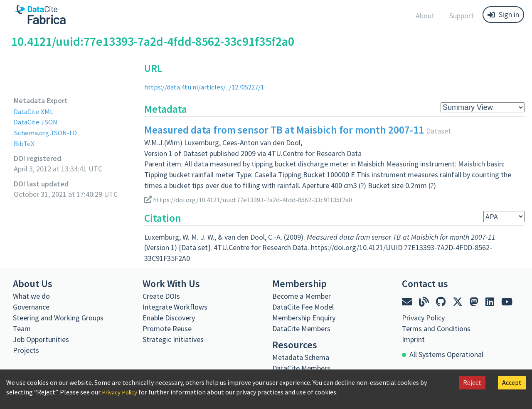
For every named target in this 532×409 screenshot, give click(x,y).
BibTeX (24, 143)
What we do (31, 296)
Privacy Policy (121, 392)
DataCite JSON (37, 122)
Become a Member (302, 296)
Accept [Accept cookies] (512, 382)
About (425, 16)
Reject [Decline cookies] (472, 382)
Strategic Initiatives (173, 339)
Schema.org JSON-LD (47, 133)
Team (22, 328)
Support (462, 16)
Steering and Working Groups (58, 318)
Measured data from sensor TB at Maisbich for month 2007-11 (284, 130)
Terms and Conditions (436, 328)
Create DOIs (161, 296)
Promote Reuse (167, 328)
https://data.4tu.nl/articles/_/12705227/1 (208, 87)
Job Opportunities (41, 339)
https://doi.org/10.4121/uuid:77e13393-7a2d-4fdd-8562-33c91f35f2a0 (258, 199)
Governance (31, 307)
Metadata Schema (301, 357)
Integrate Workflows (175, 307)
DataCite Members (301, 328)
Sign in (503, 14)
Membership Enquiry (304, 318)
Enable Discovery (169, 318)
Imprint (413, 339)
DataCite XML (35, 111)
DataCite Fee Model (303, 307)
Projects (26, 350)
